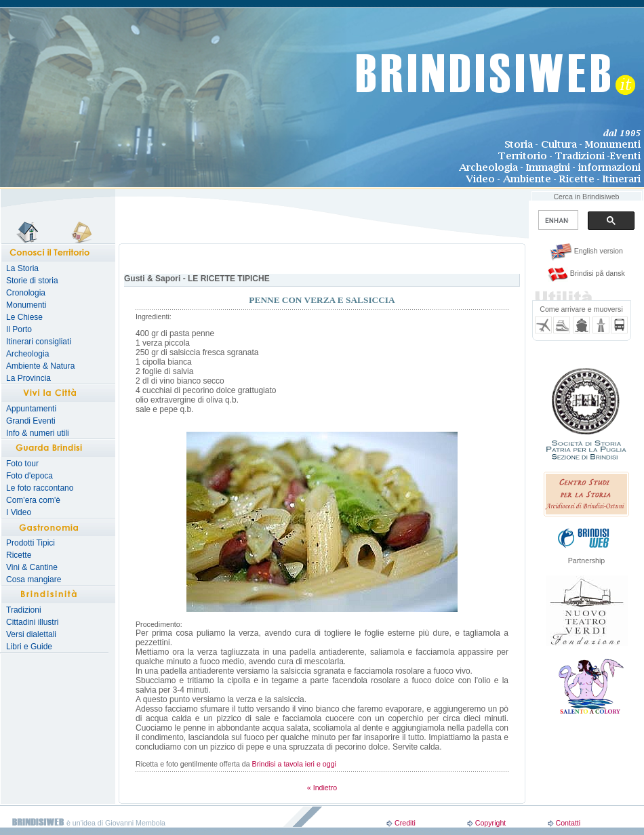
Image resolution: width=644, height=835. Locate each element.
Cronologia (26, 293)
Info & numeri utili (38, 433)
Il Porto (19, 329)
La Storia (22, 268)
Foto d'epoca (29, 476)
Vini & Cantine (32, 567)
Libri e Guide (29, 647)
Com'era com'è (33, 500)
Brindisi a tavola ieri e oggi (294, 764)
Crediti (405, 823)
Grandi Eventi (31, 421)
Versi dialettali (31, 634)
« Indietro (322, 788)
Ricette (19, 555)
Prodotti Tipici (31, 543)
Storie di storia (32, 281)
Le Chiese (24, 317)
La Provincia (28, 378)
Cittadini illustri (32, 622)
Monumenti (26, 305)
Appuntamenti (31, 409)
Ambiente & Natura (40, 366)
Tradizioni (24, 610)
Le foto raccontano (40, 488)
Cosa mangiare (34, 579)
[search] (557, 220)
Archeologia (27, 354)
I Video (19, 512)
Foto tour (22, 464)
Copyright (491, 823)
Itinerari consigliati (39, 342)
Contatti (568, 823)
